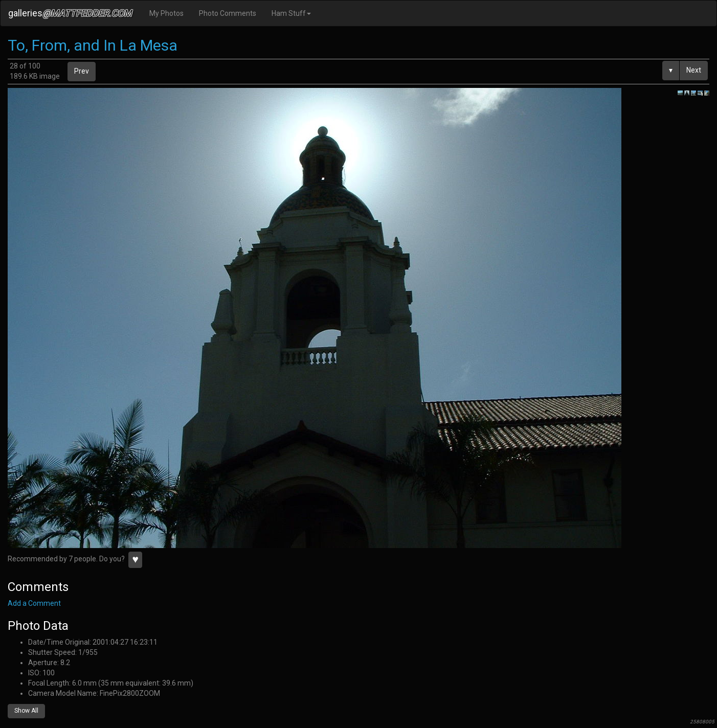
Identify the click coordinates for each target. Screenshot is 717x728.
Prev (82, 71)
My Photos (166, 13)
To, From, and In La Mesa (93, 45)
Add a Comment (34, 603)
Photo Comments (228, 13)
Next (694, 70)
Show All (26, 711)
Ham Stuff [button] (291, 13)
